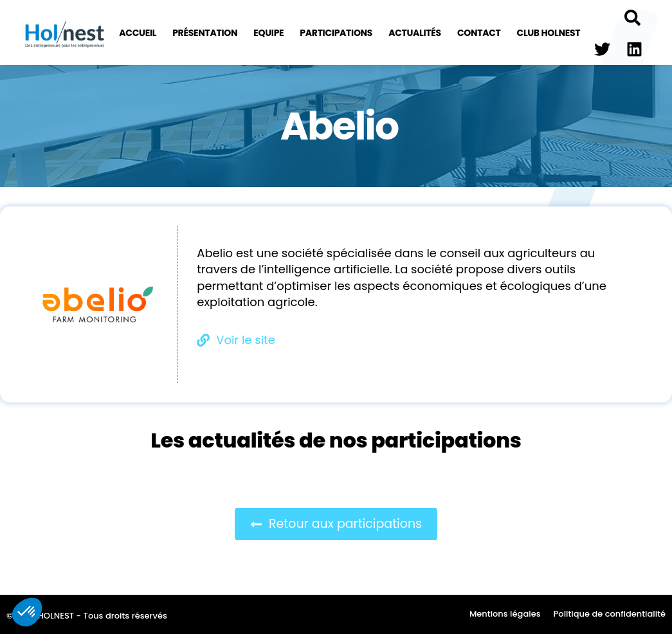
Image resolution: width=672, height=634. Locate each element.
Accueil (138, 33)
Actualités (415, 33)
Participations (336, 33)
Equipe (268, 33)
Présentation (205, 33)
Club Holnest (549, 33)
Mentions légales (505, 614)
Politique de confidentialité (610, 614)
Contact (479, 33)
